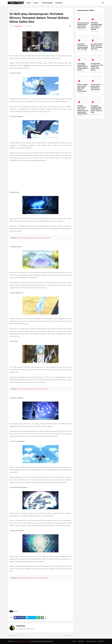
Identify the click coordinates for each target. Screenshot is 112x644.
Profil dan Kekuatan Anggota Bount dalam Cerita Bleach (33, 389)
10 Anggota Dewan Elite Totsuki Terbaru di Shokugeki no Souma (83, 67)
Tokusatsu (59, 3)
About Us (81, 641)
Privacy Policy (91, 641)
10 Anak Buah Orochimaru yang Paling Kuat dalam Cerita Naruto (97, 67)
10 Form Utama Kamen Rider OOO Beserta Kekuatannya (96, 87)
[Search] (103, 3)
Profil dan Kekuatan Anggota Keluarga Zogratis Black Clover (34, 238)
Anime (36, 3)
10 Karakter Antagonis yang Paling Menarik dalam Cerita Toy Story (96, 109)
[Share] (70, 26)
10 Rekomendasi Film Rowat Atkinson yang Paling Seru (33, 578)
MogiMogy (21, 626)
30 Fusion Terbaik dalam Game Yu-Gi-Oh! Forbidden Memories (97, 46)
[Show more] (46, 618)
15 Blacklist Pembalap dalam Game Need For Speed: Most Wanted (97, 26)
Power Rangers (47, 3)
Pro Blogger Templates (23, 641)
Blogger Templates (46, 641)
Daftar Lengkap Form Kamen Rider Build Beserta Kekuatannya (83, 88)
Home (29, 3)
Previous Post (13, 635)
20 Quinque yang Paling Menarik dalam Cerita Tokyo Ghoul (83, 25)
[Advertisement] (40, 176)
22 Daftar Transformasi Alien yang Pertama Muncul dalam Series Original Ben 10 (83, 110)
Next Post (69, 635)
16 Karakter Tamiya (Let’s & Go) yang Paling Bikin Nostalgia (83, 46)
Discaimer (101, 641)
